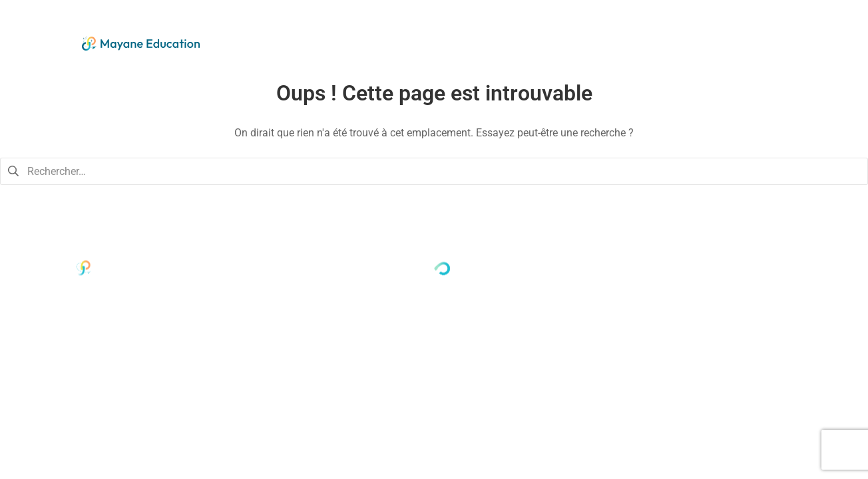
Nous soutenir (697, 40)
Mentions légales (778, 280)
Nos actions (602, 40)
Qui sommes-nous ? (487, 40)
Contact (783, 40)
